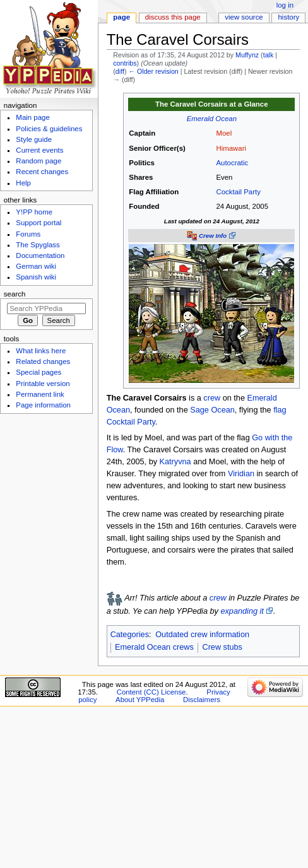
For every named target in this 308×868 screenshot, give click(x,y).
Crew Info (213, 236)
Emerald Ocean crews (154, 647)
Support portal (38, 223)
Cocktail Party (238, 192)
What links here (41, 351)
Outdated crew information (202, 635)
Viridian (241, 474)
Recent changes (42, 172)
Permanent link (40, 394)
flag (280, 410)
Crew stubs (222, 647)
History (289, 17)
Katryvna (175, 462)
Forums (28, 234)
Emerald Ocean (212, 119)
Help (23, 183)
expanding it (242, 611)
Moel (224, 133)
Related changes (43, 361)
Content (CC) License (151, 692)
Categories (130, 635)
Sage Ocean (212, 410)
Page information (43, 405)
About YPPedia (140, 700)
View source (244, 17)
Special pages (38, 372)
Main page (33, 117)
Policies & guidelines (49, 129)
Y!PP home (34, 212)
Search (15, 294)
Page (121, 17)
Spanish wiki (36, 277)
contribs (125, 63)
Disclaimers (202, 700)
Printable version (43, 384)
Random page (38, 161)
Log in (285, 5)
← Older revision (153, 71)
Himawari (231, 148)
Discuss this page (173, 17)
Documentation (40, 255)
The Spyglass (38, 245)
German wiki (36, 266)
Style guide (34, 139)
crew (212, 398)
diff (120, 71)
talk (269, 55)
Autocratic (232, 163)
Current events (39, 150)
